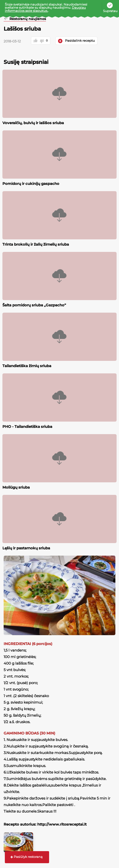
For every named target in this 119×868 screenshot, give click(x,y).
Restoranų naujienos (27, 19)
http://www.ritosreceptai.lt (62, 824)
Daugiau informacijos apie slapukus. (45, 9)
